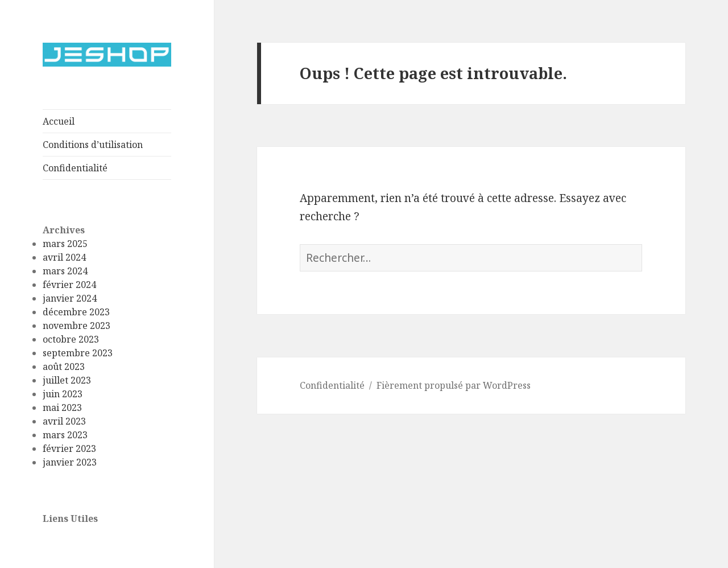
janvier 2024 (70, 298)
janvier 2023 (70, 462)
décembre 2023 (76, 312)
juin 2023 (63, 394)
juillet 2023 (67, 380)
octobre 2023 (71, 339)
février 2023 (69, 448)
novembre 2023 (76, 326)
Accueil (59, 121)
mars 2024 (65, 271)
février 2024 (69, 285)
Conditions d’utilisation (93, 145)
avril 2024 (64, 257)
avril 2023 (64, 421)
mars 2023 (65, 435)
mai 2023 (62, 408)
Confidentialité (75, 168)
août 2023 (64, 367)
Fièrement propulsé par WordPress (454, 385)
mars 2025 (65, 244)
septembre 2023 (78, 353)
